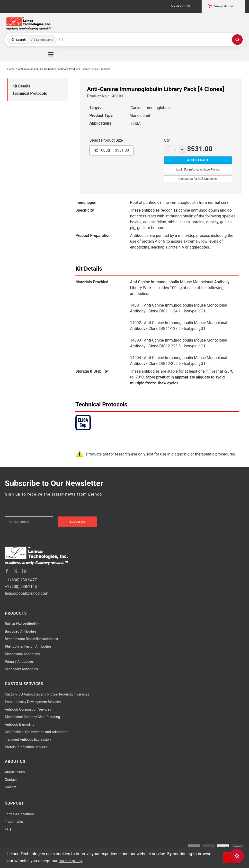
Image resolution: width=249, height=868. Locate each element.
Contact (11, 780)
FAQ (8, 829)
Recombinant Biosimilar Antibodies (31, 639)
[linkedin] (24, 571)
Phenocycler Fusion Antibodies (28, 646)
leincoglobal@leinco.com (27, 593)
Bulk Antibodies (22, 624)
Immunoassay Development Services (33, 702)
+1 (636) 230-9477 (21, 580)
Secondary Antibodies (21, 669)
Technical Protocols (30, 93)
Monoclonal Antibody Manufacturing (32, 717)
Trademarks (14, 822)
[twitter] (16, 571)
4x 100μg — (111, 149)
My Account (181, 6)
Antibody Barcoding (20, 724)
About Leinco (15, 772)
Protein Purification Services (26, 747)
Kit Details (21, 86)
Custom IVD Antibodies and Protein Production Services (47, 694)
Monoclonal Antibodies (22, 654)
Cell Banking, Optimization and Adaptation (37, 732)
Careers (11, 787)
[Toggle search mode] (32, 40)
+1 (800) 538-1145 (21, 587)
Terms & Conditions (20, 814)
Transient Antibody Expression (28, 739)
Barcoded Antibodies (21, 631)
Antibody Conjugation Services (28, 709)
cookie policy (71, 861)
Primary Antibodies (19, 662)
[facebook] (7, 571)
